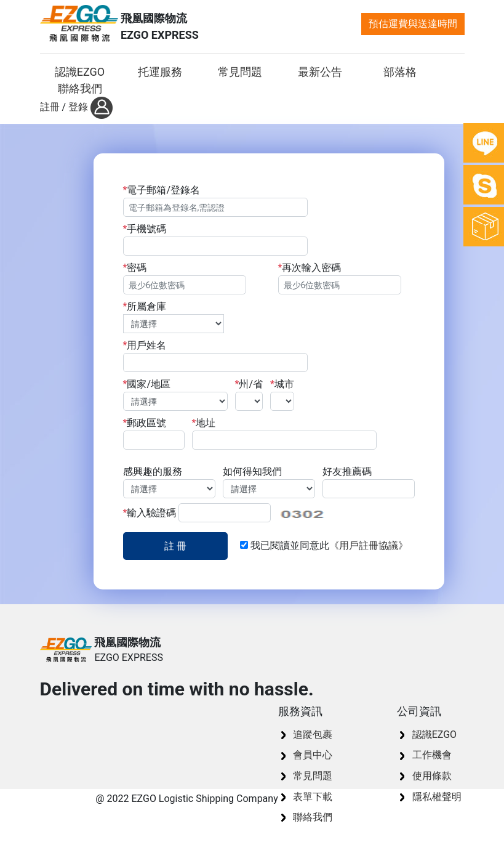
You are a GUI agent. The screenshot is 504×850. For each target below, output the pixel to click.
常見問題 (313, 776)
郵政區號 (154, 433)
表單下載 (313, 797)
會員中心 (313, 755)
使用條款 (432, 776)
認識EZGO (434, 735)
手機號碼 (215, 239)
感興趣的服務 (169, 482)
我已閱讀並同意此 (324, 545)
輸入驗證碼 (197, 513)
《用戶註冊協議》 (369, 545)
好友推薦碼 (369, 482)
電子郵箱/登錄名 (246, 200)
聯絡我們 (313, 817)
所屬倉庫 (174, 317)
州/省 (249, 395)
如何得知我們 (269, 482)
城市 (282, 395)
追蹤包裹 (313, 735)
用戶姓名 (215, 356)
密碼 (185, 278)
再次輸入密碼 (340, 278)
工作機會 (432, 755)
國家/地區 (175, 395)
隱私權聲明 (437, 797)
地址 (284, 433)
